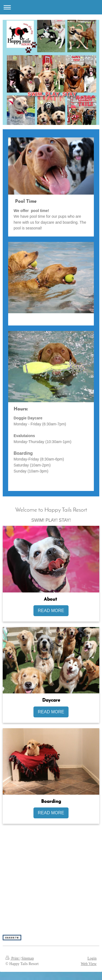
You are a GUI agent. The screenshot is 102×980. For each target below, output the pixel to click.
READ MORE (51, 611)
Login (92, 958)
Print (13, 958)
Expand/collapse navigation (51, 7)
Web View (89, 964)
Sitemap (28, 958)
